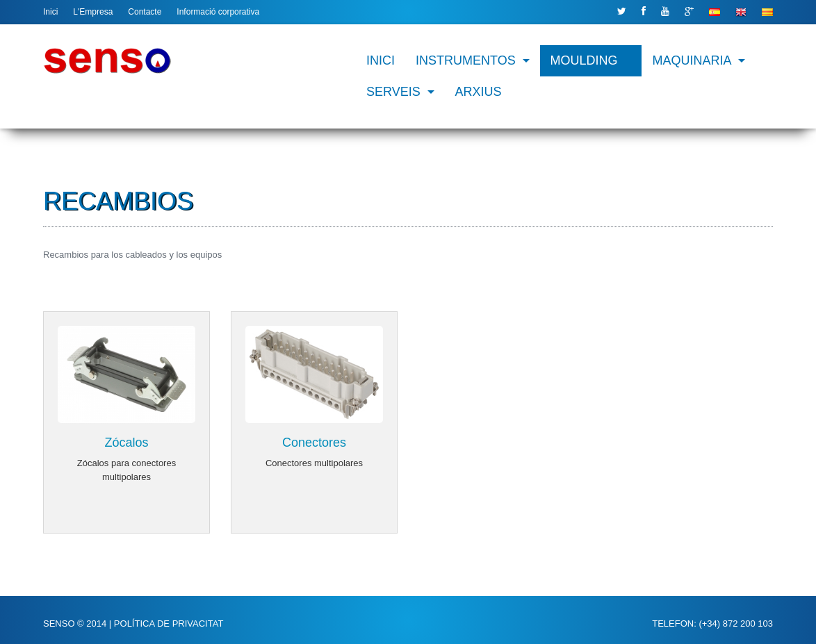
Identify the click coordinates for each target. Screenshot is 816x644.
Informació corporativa (218, 12)
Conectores (314, 442)
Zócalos (126, 442)
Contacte (145, 12)
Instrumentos (466, 60)
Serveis (393, 92)
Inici (50, 12)
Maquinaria (692, 60)
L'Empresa (93, 12)
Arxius (479, 92)
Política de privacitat (169, 623)
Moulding (584, 60)
